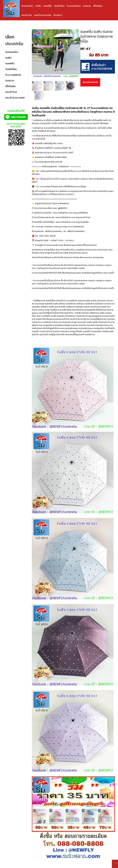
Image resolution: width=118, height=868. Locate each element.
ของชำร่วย (27, 15)
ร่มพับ (38, 6)
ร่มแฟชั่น (48, 6)
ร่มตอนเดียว (27, 6)
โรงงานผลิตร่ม (74, 6)
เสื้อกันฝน (98, 6)
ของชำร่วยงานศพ (43, 15)
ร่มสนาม (87, 6)
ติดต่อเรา (58, 15)
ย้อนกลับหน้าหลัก (90, 82)
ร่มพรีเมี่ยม (59, 6)
